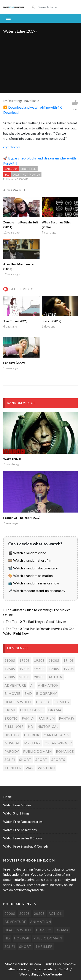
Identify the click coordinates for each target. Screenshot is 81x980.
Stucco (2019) (52, 321)
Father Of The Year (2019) (22, 518)
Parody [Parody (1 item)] (12, 751)
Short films (29, 169)
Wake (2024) (12, 459)
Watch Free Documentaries (23, 822)
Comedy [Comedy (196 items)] (62, 702)
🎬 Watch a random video (27, 553)
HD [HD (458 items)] (31, 727)
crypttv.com (12, 147)
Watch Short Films (16, 813)
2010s (16, 175)
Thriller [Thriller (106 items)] (13, 768)
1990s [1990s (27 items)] (69, 669)
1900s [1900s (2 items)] (10, 660)
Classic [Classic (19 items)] (43, 702)
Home (7, 797)
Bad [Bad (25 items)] (28, 693)
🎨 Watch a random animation (30, 576)
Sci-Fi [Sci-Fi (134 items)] (10, 760)
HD (25, 175)
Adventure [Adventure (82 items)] (15, 685)
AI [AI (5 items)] (32, 685)
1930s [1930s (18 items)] (54, 660)
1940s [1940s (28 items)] (69, 660)
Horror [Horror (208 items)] (32, 735)
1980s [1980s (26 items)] (54, 669)
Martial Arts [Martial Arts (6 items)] (56, 735)
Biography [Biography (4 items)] (47, 693)
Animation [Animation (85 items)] (48, 685)
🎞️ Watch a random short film (30, 560)
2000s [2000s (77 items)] (10, 677)
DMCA (63, 969)
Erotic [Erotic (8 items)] (11, 718)
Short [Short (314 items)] (25, 760)
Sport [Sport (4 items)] (41, 760)
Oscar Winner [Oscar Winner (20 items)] (58, 743)
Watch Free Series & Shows (23, 838)
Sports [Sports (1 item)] (58, 760)
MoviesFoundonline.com (23, 964)
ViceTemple (52, 974)
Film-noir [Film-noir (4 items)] (14, 727)
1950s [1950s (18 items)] (10, 669)
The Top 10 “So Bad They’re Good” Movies (36, 622)
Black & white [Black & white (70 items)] (18, 702)
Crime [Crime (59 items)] (10, 710)
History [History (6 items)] (12, 735)
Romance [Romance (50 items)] (65, 751)
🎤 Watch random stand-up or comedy (37, 591)
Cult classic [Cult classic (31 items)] (32, 710)
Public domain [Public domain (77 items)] (37, 751)
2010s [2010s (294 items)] (25, 677)
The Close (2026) (15, 321)
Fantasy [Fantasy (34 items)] (67, 718)
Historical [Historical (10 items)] (48, 727)
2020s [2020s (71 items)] (39, 677)
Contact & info (42, 969)
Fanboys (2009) (14, 363)
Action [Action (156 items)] (56, 677)
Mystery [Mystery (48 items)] (32, 743)
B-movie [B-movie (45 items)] (12, 693)
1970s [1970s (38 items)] (39, 669)
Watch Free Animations (20, 830)
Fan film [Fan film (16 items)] (47, 718)
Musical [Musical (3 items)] (12, 743)
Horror (35, 175)
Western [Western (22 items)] (46, 768)
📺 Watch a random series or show (34, 583)
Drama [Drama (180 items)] (55, 710)
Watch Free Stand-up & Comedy (26, 846)
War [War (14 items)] (30, 768)
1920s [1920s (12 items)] (39, 660)
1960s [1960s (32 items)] (25, 669)
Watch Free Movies (17, 805)
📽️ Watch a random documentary (33, 568)
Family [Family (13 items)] (28, 718)
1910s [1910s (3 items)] (25, 660)
